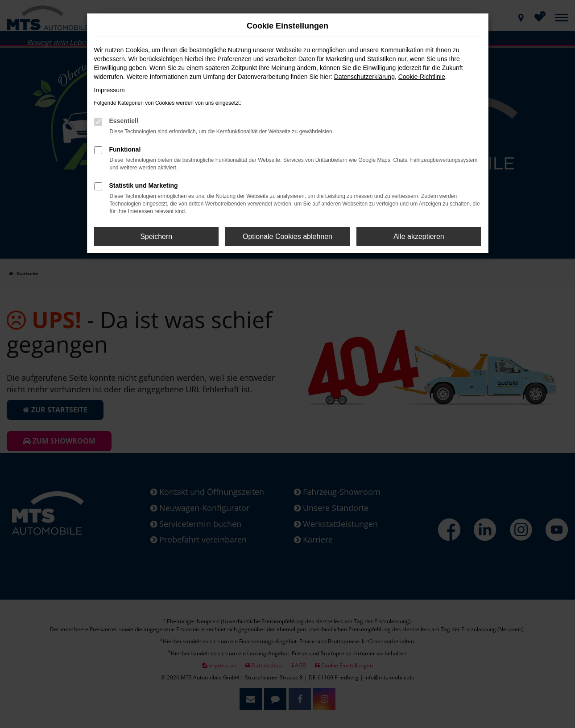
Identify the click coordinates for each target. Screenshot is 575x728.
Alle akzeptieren (419, 236)
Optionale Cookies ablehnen (287, 236)
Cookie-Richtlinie (422, 77)
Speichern (156, 236)
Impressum (110, 90)
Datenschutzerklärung (364, 77)
